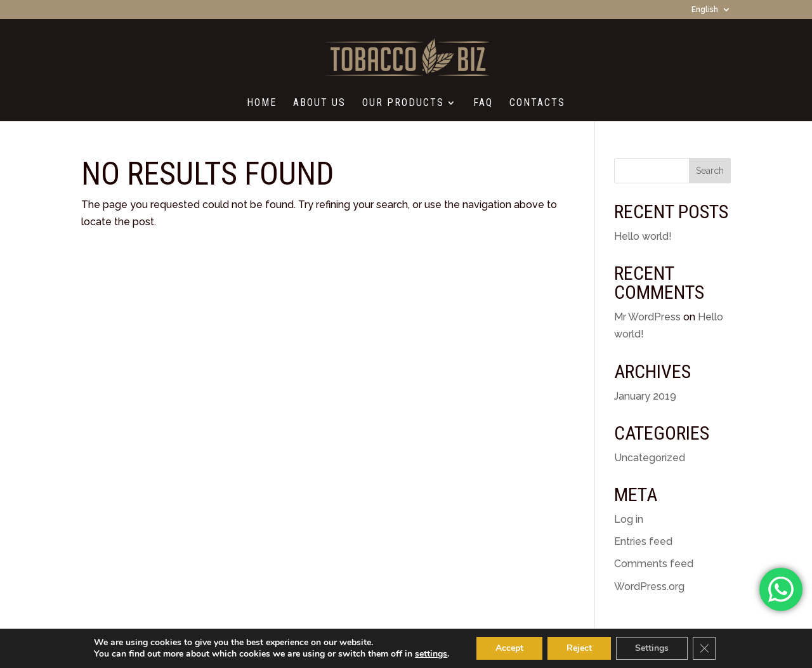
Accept (509, 648)
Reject (579, 648)
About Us (319, 103)
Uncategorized (650, 458)
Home (262, 103)
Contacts (537, 103)
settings (431, 654)
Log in (629, 519)
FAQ (483, 103)
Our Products (403, 103)
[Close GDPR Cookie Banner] (704, 648)
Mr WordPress (647, 317)
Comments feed (654, 564)
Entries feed (643, 541)
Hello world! (643, 236)
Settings (652, 648)
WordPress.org (649, 586)
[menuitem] (711, 12)
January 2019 (645, 396)
